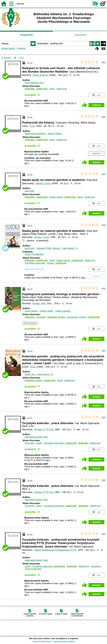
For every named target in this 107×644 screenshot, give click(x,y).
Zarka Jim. (30, 374)
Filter (21, 58)
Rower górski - (62, 197)
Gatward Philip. (49, 248)
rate (103, 62)
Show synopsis (30, 323)
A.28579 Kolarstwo (34, 254)
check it (96, 153)
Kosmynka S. (45, 374)
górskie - (40, 380)
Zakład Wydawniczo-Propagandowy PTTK (55, 550)
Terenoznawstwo (33, 569)
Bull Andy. (30, 191)
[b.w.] (32, 126)
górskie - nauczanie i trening (67, 317)
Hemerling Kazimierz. (36, 134)
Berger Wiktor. (55, 134)
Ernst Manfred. (34, 83)
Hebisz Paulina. (63, 311)
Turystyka (30, 443)
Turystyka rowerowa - (60, 443)
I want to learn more (42, 641)
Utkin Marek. (70, 248)
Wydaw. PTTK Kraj (44, 429)
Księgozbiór (26, 35)
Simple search (8, 48)
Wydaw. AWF (39, 303)
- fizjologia (35, 317)
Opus (33, 367)
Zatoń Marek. (32, 311)
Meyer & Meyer (40, 75)
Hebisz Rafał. (47, 311)
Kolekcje (21, 48)
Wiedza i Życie (43, 183)
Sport (52, 89)
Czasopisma (80, 35)
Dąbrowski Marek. (37, 437)
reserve (96, 105)
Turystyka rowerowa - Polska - (46, 263)
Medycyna (62, 89)
